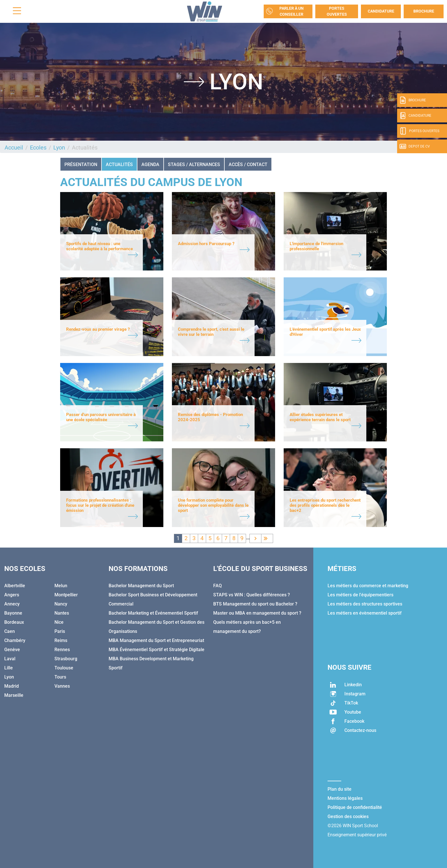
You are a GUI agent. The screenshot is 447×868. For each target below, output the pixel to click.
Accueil (14, 148)
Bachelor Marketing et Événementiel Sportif (153, 613)
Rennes (62, 650)
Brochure (424, 11)
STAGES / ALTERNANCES (194, 164)
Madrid (12, 686)
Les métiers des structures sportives (365, 604)
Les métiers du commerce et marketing (368, 586)
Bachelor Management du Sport (141, 586)
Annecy (12, 604)
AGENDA (150, 164)
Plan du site (340, 789)
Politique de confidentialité (355, 807)
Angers (12, 595)
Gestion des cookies (348, 816)
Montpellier (66, 595)
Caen (10, 631)
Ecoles (38, 148)
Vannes (62, 686)
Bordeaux (14, 622)
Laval (10, 659)
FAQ (218, 586)
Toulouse (64, 668)
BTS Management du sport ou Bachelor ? (255, 604)
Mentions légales (345, 798)
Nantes (62, 613)
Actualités (119, 164)
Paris (60, 631)
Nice (59, 622)
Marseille (14, 695)
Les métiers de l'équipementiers (360, 595)
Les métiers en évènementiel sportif (365, 613)
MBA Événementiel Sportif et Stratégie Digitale (157, 650)
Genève (12, 650)
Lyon (59, 148)
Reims (61, 640)
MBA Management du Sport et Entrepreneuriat (156, 640)
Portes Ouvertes (337, 11)
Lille (9, 668)
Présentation (81, 164)
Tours (60, 677)
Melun (61, 586)
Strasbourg (66, 659)
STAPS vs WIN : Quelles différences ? (252, 595)
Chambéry (15, 640)
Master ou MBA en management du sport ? (257, 613)
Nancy (61, 604)
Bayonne (13, 613)
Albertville (15, 586)
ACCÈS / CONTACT (248, 164)
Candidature (381, 11)
